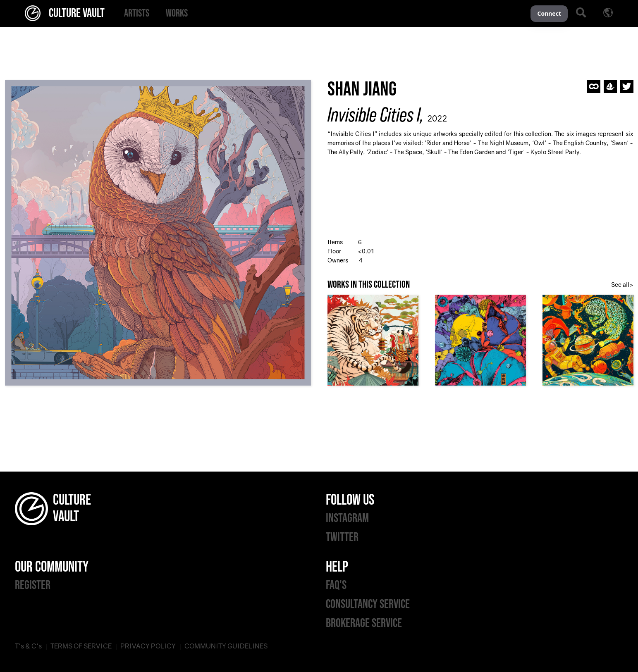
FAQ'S (336, 585)
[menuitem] (137, 13)
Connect (549, 13)
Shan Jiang (362, 89)
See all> (622, 285)
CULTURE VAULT (65, 13)
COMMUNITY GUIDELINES (226, 646)
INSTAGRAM (347, 518)
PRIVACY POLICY (148, 646)
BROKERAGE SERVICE (364, 623)
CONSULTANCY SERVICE (368, 604)
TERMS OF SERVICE (81, 646)
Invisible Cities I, (376, 114)
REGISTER (33, 585)
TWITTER (342, 537)
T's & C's (28, 646)
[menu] (323, 13)
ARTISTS (137, 13)
